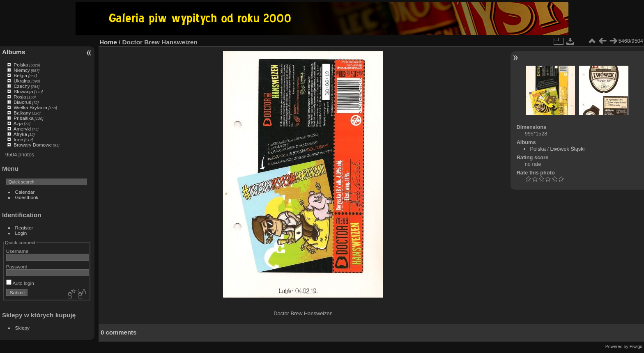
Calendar (25, 192)
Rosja (20, 97)
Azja (18, 123)
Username (17, 251)
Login (21, 233)
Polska (21, 65)
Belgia (20, 75)
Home (108, 42)
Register (24, 228)
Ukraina (22, 81)
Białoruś (22, 102)
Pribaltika (23, 118)
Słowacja (23, 91)
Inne (18, 139)
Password (17, 267)
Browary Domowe (33, 145)
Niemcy (22, 70)
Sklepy (22, 328)
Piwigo (636, 346)
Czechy (22, 86)
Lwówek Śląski (568, 149)
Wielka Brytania (30, 107)
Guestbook (27, 197)
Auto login (20, 283)
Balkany (22, 113)
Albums (14, 52)
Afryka (20, 134)
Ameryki (22, 129)
